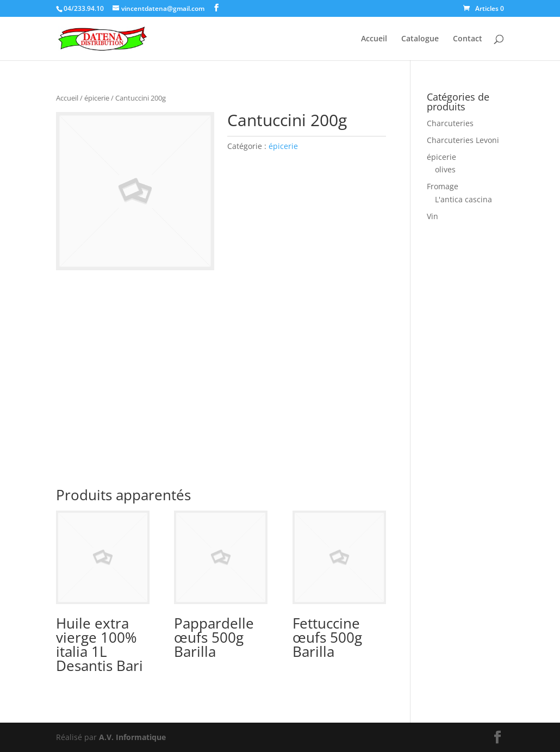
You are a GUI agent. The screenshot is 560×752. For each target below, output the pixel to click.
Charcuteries (450, 123)
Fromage (443, 186)
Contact (468, 39)
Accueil (374, 39)
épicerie (97, 98)
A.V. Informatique (132, 737)
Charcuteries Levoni (463, 140)
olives (445, 169)
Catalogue (420, 39)
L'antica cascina (463, 199)
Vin (433, 216)
